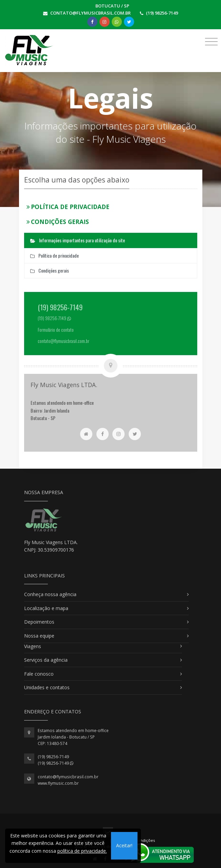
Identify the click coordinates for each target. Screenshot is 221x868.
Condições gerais (58, 222)
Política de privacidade (68, 207)
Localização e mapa (46, 608)
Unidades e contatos (47, 687)
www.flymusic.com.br (58, 783)
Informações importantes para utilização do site (78, 240)
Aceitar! (124, 845)
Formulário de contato (56, 330)
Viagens (33, 646)
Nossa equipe (39, 636)
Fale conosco (39, 674)
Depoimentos (39, 622)
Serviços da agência (46, 660)
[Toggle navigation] (211, 41)
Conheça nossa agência (50, 594)
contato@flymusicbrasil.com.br (68, 777)
